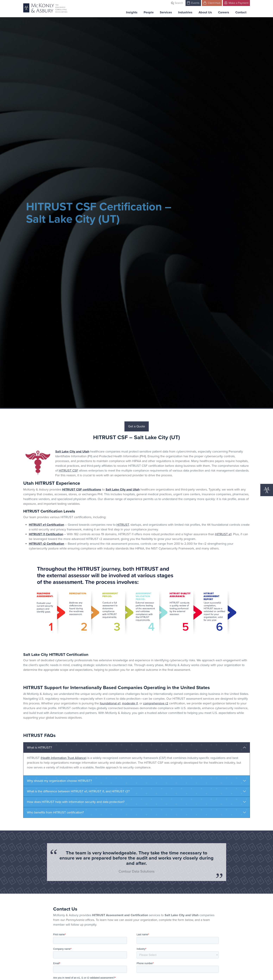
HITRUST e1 (223, 534)
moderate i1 (130, 703)
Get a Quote (137, 426)
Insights (132, 12)
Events (193, 3)
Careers (224, 12)
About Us (205, 12)
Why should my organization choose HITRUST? (59, 781)
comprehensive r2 (156, 703)
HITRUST (123, 525)
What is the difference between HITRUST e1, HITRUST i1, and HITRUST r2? (78, 791)
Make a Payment (236, 3)
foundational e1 (110, 703)
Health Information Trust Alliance (63, 758)
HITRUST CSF (68, 470)
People (149, 12)
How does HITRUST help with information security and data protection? (76, 802)
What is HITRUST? (39, 747)
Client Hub (212, 3)
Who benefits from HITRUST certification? (55, 812)
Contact (241, 12)
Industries (185, 12)
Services (166, 12)
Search (177, 3)
